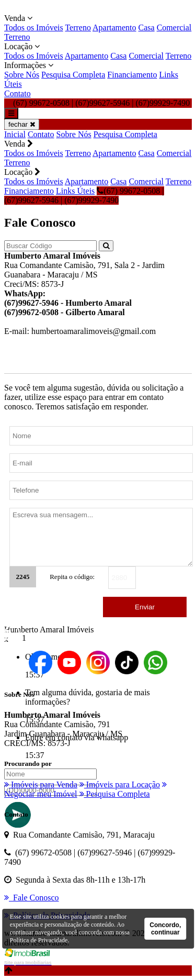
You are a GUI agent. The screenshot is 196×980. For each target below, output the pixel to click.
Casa (147, 27)
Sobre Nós (22, 75)
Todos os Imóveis (34, 27)
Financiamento (132, 75)
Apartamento (114, 27)
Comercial (174, 27)
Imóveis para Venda (41, 784)
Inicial (15, 134)
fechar (22, 124)
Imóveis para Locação (120, 784)
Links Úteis (75, 191)
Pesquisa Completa (73, 75)
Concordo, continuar (165, 929)
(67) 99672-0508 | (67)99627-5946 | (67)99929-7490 (84, 196)
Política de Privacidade (39, 940)
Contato (18, 93)
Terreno (78, 27)
